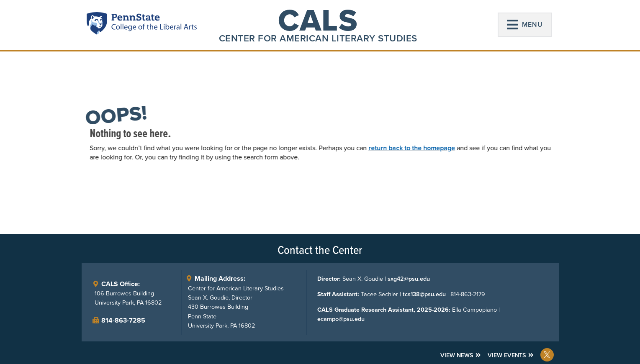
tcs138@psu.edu (424, 294)
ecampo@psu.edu (341, 319)
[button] (525, 25)
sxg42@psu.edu (409, 279)
